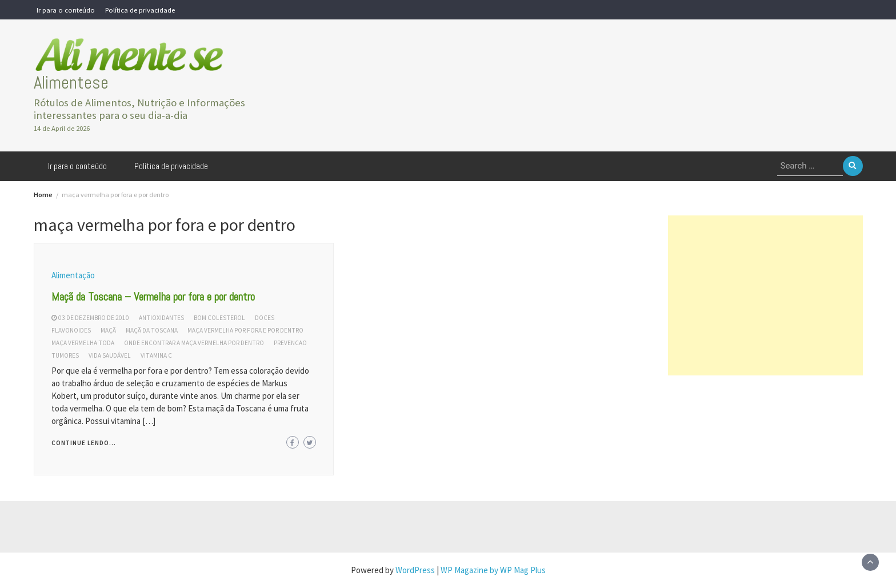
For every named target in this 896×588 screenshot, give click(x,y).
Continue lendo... (84, 443)
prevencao (290, 343)
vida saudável (110, 355)
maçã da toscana (152, 330)
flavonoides (71, 330)
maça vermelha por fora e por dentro (245, 330)
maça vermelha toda (83, 343)
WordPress (415, 570)
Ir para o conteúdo (66, 10)
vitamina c (156, 355)
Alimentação (73, 275)
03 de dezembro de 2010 (94, 318)
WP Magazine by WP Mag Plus (493, 570)
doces (265, 318)
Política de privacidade (140, 10)
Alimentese (71, 83)
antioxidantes (161, 318)
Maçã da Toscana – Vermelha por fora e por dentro (153, 297)
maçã (108, 330)
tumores (65, 355)
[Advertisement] (765, 295)
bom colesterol (219, 318)
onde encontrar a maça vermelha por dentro (194, 343)
